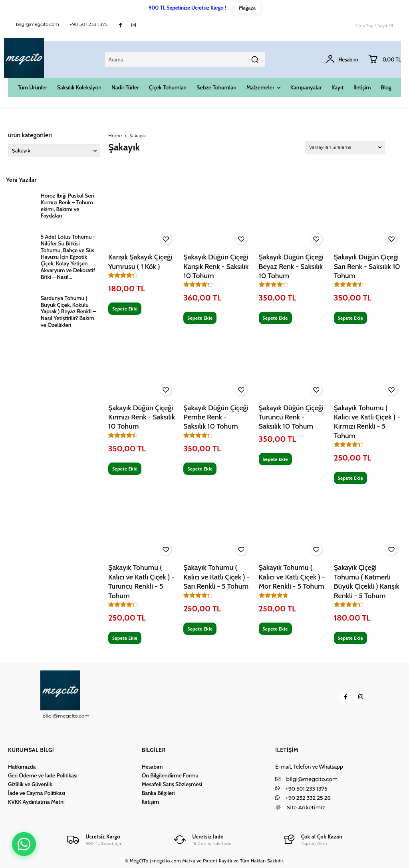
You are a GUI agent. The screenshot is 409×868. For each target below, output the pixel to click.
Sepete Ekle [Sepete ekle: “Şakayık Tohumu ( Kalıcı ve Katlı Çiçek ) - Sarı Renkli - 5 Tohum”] (200, 629)
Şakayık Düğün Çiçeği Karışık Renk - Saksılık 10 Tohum (216, 266)
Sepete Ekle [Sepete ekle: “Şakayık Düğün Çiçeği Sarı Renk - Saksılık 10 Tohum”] (350, 318)
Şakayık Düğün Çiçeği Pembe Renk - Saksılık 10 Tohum (216, 417)
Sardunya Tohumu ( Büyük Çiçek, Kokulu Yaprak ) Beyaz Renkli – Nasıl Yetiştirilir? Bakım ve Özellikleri (68, 311)
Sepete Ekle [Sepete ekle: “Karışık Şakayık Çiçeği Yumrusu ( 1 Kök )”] (125, 309)
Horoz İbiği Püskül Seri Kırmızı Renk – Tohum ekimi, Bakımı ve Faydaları (68, 206)
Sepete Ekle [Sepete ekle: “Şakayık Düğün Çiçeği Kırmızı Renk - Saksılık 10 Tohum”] (125, 469)
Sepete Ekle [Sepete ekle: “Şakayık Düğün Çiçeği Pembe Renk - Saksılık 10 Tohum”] (200, 469)
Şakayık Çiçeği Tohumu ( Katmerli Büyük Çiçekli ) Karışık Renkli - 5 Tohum (367, 581)
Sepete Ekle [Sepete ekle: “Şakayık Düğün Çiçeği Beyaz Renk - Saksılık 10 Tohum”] (275, 318)
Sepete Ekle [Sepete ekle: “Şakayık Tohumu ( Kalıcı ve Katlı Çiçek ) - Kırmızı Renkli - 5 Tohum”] (350, 478)
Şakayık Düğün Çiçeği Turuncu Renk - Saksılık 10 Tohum (291, 417)
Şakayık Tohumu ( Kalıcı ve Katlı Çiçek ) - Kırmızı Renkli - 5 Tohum (367, 422)
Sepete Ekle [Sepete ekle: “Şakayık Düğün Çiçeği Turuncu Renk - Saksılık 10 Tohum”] (275, 459)
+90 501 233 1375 (89, 24)
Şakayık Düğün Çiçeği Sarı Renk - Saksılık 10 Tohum (367, 266)
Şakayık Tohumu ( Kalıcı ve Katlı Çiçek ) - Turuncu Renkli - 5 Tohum (141, 581)
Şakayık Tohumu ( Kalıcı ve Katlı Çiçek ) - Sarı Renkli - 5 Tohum (216, 577)
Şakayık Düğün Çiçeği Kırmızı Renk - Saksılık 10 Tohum (142, 417)
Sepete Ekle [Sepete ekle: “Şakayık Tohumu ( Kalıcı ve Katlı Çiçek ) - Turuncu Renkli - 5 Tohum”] (125, 638)
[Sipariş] (345, 147)
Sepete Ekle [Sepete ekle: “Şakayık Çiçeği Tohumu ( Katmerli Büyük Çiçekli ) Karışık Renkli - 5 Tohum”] (350, 638)
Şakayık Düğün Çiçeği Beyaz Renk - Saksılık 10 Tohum (291, 266)
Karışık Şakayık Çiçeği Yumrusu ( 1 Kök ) (140, 262)
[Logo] (94, 840)
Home (115, 136)
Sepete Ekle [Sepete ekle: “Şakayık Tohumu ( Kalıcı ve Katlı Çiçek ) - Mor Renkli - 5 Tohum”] (275, 629)
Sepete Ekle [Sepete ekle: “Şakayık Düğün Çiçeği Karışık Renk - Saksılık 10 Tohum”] (200, 318)
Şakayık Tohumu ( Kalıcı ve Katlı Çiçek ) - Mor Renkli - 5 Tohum (292, 577)
